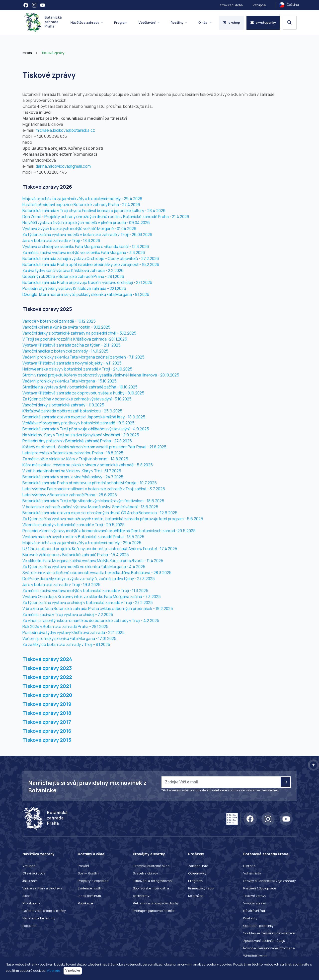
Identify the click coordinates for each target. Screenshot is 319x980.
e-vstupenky (263, 22)
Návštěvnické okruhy (39, 918)
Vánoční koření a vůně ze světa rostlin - (58, 327)
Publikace (85, 903)
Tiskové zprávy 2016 (47, 731)
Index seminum (89, 896)
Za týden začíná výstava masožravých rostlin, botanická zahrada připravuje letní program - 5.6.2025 (113, 519)
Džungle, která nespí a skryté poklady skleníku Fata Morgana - (78, 294)
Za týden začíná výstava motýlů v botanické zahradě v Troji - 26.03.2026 (87, 235)
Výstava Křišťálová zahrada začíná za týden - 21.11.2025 (72, 345)
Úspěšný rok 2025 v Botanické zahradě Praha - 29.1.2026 (73, 276)
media (27, 53)
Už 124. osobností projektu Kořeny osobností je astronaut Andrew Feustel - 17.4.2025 (100, 549)
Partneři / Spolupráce (260, 888)
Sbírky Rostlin (88, 873)
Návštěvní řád (254, 911)
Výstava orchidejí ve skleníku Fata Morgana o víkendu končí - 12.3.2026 (86, 246)
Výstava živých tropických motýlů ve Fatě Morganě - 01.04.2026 (79, 229)
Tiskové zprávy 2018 (47, 713)
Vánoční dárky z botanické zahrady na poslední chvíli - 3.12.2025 (79, 333)
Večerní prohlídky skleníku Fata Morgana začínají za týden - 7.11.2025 (83, 357)
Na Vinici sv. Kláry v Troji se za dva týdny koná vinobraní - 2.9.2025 (81, 435)
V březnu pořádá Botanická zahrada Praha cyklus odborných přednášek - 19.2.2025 (98, 609)
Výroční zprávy (255, 903)
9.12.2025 (102, 327)
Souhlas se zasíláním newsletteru (269, 933)
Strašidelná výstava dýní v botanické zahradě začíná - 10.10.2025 (80, 387)
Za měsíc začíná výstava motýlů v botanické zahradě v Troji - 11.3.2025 (85, 591)
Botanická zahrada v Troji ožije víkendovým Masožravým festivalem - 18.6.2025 (93, 501)
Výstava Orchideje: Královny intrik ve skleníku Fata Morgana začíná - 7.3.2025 (92, 597)
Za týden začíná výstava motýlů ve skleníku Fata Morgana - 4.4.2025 (84, 567)
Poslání (83, 866)
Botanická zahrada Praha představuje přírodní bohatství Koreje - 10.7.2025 (90, 483)
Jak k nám (30, 881)
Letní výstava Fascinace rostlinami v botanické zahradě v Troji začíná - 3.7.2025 (94, 489)
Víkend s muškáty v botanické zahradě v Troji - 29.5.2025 (74, 525)
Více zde (53, 970)
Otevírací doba (231, 5)
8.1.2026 (142, 294)
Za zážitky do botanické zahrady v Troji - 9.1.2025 (66, 644)
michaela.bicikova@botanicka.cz (65, 130)
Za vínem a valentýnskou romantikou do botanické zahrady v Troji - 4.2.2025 (91, 620)
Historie (249, 866)
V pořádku (73, 970)
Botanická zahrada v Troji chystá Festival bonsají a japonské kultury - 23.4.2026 (94, 211)
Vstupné (259, 5)
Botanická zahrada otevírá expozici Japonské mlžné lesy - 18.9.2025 (84, 417)
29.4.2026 (133, 199)
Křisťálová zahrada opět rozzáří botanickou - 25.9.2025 (72, 411)
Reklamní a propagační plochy (156, 903)
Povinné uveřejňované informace (269, 948)
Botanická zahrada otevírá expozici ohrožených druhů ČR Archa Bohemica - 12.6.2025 (100, 513)
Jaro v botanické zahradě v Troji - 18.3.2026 (61, 241)
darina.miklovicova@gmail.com (63, 166)
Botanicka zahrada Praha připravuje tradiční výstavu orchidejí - (79, 282)
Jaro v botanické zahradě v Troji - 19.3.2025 (61, 585)
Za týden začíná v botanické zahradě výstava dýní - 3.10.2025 (77, 399)
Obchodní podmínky (258, 926)
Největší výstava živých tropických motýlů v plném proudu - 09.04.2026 (86, 223)
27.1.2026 (144, 282)
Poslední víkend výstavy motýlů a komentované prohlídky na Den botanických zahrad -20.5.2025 (109, 531)
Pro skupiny (31, 903)
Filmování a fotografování (153, 881)
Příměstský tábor (201, 888)
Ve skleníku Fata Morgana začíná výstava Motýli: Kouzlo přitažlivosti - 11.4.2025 (93, 561)
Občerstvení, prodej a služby (44, 911)
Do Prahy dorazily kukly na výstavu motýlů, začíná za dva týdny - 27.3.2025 (89, 579)
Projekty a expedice (93, 881)
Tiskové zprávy (53, 53)
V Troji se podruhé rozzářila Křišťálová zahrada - (66, 339)
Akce (26, 896)
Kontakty (250, 918)
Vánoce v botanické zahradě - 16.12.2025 (59, 321)
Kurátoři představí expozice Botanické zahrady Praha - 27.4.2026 (81, 205)
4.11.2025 (114, 363)
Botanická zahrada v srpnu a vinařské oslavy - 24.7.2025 (73, 477)
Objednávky (197, 873)
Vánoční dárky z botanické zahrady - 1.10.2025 (63, 405)
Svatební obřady (145, 873)
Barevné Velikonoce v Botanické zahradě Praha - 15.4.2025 (76, 555)
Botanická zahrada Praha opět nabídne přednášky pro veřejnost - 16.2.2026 (91, 264)
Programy (196, 881)
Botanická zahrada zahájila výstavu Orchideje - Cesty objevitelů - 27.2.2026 (91, 258)
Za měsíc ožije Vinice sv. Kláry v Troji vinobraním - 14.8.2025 (75, 459)
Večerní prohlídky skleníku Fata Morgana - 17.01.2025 (69, 638)
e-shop (231, 22)
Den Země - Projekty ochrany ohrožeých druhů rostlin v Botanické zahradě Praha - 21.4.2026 (106, 217)
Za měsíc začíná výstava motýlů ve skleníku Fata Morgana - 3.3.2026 (84, 252)
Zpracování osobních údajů (264, 941)
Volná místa (252, 873)
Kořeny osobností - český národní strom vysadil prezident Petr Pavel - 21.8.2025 (94, 447)
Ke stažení (196, 896)
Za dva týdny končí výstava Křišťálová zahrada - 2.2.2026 (73, 270)
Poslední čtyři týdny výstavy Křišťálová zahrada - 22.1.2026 (74, 288)
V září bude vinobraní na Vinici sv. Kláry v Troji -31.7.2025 (72, 471)
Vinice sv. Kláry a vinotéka (42, 888)
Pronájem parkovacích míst (154, 911)
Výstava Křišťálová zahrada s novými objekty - (64, 363)
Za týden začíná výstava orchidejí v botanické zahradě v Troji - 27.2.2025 (88, 603)
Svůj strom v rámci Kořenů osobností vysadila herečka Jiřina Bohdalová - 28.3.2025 (97, 573)
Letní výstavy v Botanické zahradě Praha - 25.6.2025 (70, 495)
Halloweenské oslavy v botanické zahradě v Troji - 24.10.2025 (77, 369)
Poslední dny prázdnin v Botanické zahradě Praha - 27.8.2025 (77, 441)
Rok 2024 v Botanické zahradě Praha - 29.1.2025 (65, 626)
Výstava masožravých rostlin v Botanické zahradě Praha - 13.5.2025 (83, 537)
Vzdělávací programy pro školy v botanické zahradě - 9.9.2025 (79, 423)
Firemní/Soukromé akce (151, 866)
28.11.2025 (118, 339)
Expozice (29, 926)
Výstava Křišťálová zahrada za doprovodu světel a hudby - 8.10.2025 (83, 393)
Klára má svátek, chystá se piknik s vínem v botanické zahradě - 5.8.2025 (88, 465)
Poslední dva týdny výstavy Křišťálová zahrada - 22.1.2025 (74, 632)
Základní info (198, 866)
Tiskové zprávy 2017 (47, 722)
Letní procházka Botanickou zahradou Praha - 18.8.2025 (73, 453)
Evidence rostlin (90, 888)
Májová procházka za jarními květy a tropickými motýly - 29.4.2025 (82, 543)
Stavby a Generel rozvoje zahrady (270, 881)
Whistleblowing (255, 956)
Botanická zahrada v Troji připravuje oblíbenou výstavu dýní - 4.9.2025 (86, 429)
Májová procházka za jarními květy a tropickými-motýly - (73, 199)
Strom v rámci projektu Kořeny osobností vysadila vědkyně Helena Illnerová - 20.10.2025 (101, 375)
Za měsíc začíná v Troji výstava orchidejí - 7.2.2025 (68, 614)
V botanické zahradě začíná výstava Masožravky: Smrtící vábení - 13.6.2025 (90, 507)
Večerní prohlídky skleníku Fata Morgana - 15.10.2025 (70, 381)
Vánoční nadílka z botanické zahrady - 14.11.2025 (65, 351)
